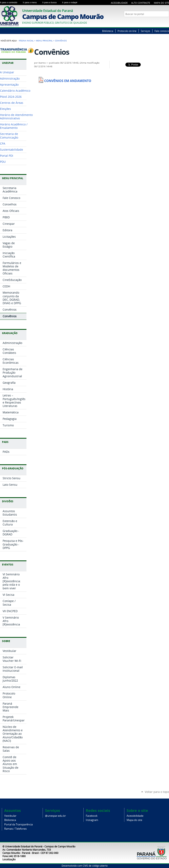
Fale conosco (162, 31)
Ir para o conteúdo (11, 2)
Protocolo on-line (127, 31)
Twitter (162, 22)
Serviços (145, 31)
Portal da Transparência (18, 824)
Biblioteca (108, 31)
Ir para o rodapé (71, 2)
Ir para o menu (32, 2)
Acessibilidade (119, 3)
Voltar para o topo (157, 792)
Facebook (92, 816)
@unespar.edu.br (55, 816)
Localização (9, 859)
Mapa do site (134, 820)
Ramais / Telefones (15, 829)
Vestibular (10, 816)
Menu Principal (44, 41)
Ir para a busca (51, 2)
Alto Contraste (141, 3)
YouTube (167, 22)
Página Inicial (26, 41)
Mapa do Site (161, 3)
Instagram (92, 820)
